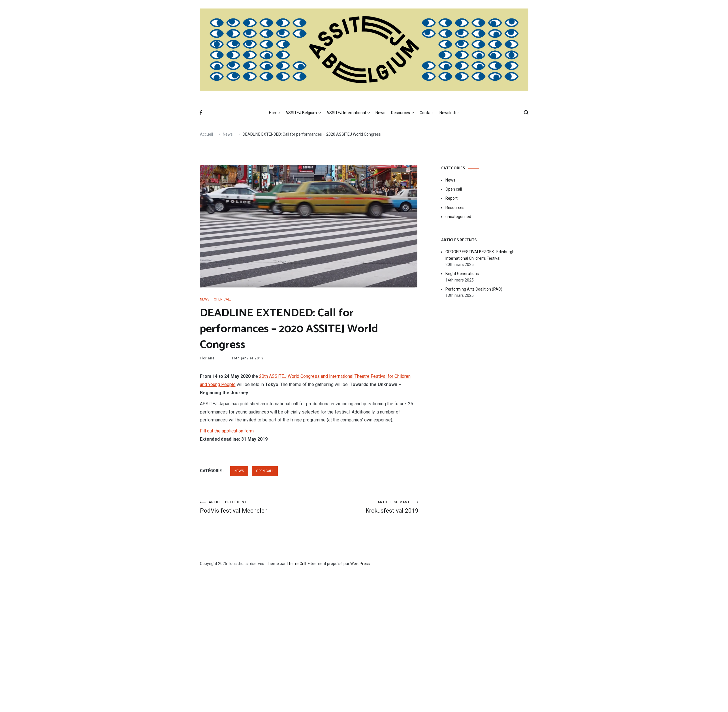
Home (274, 113)
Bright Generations (462, 274)
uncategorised (458, 217)
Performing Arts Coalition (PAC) (474, 289)
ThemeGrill (296, 564)
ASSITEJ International (346, 113)
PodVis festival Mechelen (255, 507)
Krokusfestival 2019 (364, 507)
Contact (427, 113)
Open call (223, 299)
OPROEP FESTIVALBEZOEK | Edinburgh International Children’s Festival (480, 255)
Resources (401, 113)
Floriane (207, 358)
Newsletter (449, 113)
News (380, 113)
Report (451, 198)
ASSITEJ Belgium (301, 113)
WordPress (360, 564)
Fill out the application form (227, 431)
